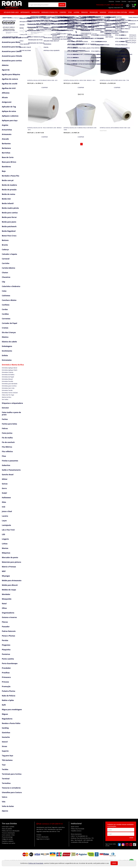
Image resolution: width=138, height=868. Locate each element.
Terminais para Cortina (12, 774)
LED (3, 534)
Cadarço (5, 249)
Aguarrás (6, 70)
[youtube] (127, 845)
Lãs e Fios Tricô (8, 530)
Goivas (5, 484)
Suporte (5, 751)
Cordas (5, 309)
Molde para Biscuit (10, 585)
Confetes (6, 305)
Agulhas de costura (10, 79)
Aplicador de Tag (9, 107)
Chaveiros (6, 277)
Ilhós (4, 502)
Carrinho (6, 263)
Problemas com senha (8, 843)
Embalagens (7, 346)
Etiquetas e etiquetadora (12, 403)
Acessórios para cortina (12, 61)
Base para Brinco (9, 162)
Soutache (6, 737)
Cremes (5, 328)
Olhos (4, 608)
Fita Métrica (7, 447)
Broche (5, 245)
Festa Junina (7, 433)
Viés (4, 802)
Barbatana (6, 148)
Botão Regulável (9, 231)
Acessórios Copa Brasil (11, 38)
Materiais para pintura (11, 562)
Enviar (131, 838)
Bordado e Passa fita (50, 12)
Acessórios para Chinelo (12, 56)
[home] (12, 5)
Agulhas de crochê (10, 84)
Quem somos (75, 827)
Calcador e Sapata (9, 254)
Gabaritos (6, 465)
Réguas (5, 714)
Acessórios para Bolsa (11, 42)
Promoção (94, 12)
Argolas (5, 125)
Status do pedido (7, 829)
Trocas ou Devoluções (8, 833)
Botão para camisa (10, 213)
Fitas (70, 12)
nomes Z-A (133, 39)
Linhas (5, 544)
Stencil (5, 742)
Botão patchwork (9, 226)
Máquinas (6, 553)
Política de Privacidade (36, 863)
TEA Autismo (7, 760)
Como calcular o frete (8, 835)
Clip (3, 282)
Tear (4, 765)
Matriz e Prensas (9, 567)
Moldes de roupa (9, 590)
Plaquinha (6, 650)
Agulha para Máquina (11, 74)
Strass (4, 746)
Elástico (5, 337)
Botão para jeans (9, 222)
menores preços (131, 41)
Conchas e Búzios (9, 300)
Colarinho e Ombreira (11, 286)
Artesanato (25, 12)
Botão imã (6, 199)
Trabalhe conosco (76, 831)
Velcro (5, 797)
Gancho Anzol (8, 474)
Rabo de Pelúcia (9, 696)
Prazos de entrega (7, 837)
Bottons (5, 240)
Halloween (6, 498)
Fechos (5, 419)
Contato (39, 835)
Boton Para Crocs (9, 236)
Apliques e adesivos (10, 116)
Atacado (5, 139)
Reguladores (7, 719)
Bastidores (6, 167)
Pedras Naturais (9, 631)
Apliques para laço (11, 12)
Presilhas (6, 673)
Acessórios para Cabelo (12, 51)
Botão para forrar (9, 217)
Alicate (5, 97)
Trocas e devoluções (42, 837)
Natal (4, 603)
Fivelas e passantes (10, 461)
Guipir (4, 493)
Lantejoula (6, 525)
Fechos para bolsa (9, 424)
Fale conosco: (49, 824)
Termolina (6, 783)
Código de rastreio (7, 839)
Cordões (63, 12)
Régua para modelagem (12, 709)
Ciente (114, 863)
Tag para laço (7, 756)
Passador (6, 627)
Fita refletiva (7, 451)
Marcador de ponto (10, 557)
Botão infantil (8, 203)
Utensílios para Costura (117, 12)
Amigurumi (7, 102)
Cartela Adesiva (8, 268)
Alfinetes (6, 93)
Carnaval (6, 259)
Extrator (5, 408)
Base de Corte (8, 157)
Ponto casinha (8, 659)
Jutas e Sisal (7, 511)
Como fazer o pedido (8, 827)
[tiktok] (135, 845)
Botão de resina (8, 194)
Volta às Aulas (8, 806)
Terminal (6, 779)
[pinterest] (131, 845)
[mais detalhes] (45, 88)
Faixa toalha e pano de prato (11, 413)
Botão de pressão (9, 190)
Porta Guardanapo (10, 663)
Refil (4, 705)
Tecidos (5, 769)
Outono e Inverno (9, 617)
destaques (133, 35)
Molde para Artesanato (12, 580)
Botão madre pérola (10, 208)
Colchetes (6, 296)
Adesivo (5, 65)
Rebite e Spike (8, 700)
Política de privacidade (78, 829)
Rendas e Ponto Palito (11, 723)
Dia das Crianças (9, 332)
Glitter (5, 479)
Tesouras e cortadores (11, 788)
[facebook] (119, 845)
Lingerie (5, 539)
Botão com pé (8, 180)
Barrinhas (6, 153)
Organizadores (8, 613)
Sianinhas (6, 733)
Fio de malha (7, 438)
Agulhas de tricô (9, 88)
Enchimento (7, 351)
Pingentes (6, 645)
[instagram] (123, 845)
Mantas (5, 548)
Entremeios (7, 360)
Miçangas (6, 576)
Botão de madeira (9, 185)
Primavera (6, 677)
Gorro (4, 488)
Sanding (103, 12)
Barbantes (36, 12)
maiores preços (131, 42)
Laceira (76, 12)
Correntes (6, 319)
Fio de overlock (8, 442)
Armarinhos (7, 130)
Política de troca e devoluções (11, 831)
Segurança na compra (43, 839)
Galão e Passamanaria (11, 470)
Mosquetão (7, 599)
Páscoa (5, 622)
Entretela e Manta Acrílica (13, 365)
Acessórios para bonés (11, 47)
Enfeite (5, 355)
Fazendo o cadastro (8, 841)
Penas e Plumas (8, 636)
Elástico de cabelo (9, 342)
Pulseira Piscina (9, 691)
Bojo (4, 171)
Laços (4, 521)
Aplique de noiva (9, 111)
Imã (4, 507)
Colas (4, 291)
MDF (4, 571)
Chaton (5, 273)
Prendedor (6, 668)
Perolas (5, 640)
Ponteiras (6, 654)
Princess (84, 12)
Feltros (5, 428)
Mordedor (6, 594)
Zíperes (132, 12)
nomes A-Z (133, 37)
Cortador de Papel (9, 323)
